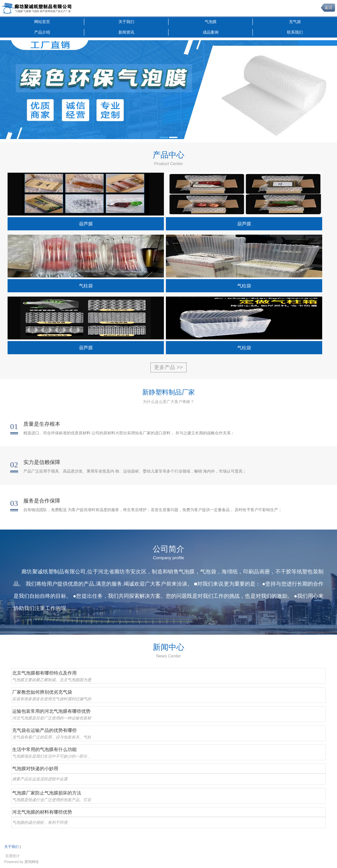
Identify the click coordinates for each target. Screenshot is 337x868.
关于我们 (126, 22)
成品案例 (211, 32)
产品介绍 (42, 32)
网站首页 (42, 22)
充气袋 (295, 22)
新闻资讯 (126, 32)
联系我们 (295, 32)
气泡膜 (211, 22)
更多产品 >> (168, 367)
